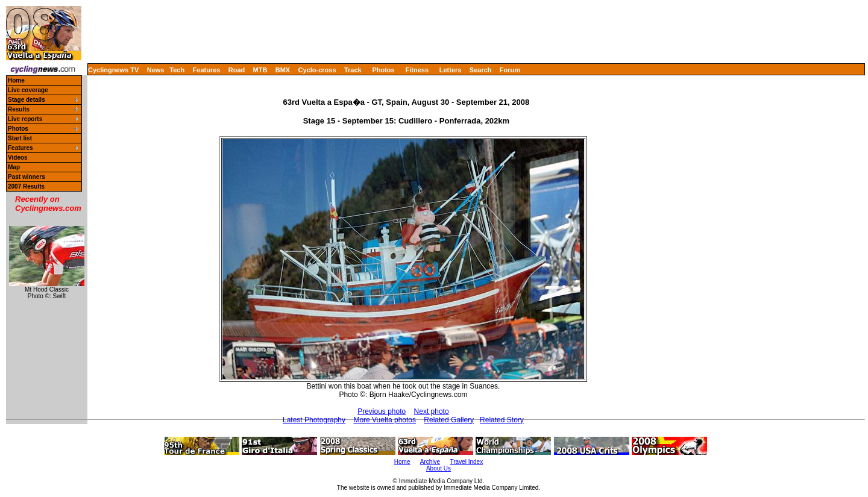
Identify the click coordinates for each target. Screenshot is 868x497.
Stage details (27, 100)
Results (19, 109)
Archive (430, 462)
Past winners (27, 177)
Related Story (502, 420)
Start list (20, 138)
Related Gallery (449, 420)
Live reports (25, 119)
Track (353, 70)
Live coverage (28, 90)
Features (207, 70)
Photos (383, 70)
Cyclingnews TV (113, 70)
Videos (18, 158)
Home (16, 80)
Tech (177, 70)
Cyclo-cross (317, 70)
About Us (439, 468)
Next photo (432, 411)
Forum (510, 70)
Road (237, 70)
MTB (260, 70)
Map (14, 167)
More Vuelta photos (385, 420)
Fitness (417, 70)
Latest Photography (314, 420)
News (156, 70)
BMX (283, 70)
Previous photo (382, 411)
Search (481, 70)
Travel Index (467, 462)
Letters (451, 70)
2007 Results (26, 186)
